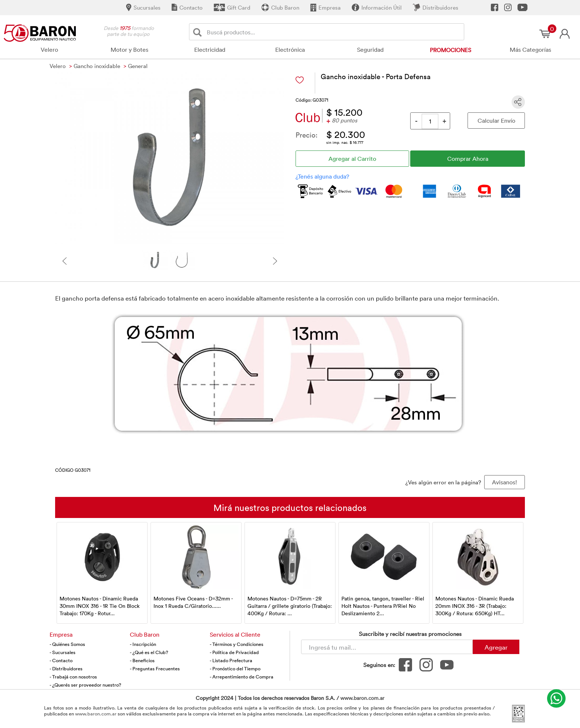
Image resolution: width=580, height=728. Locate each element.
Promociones (451, 50)
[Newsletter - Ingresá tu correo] (387, 647)
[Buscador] (334, 32)
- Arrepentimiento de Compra (242, 677)
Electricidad (210, 50)
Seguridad (370, 50)
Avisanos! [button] (505, 482)
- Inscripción (143, 644)
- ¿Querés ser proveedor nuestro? (85, 685)
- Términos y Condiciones (237, 644)
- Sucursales (63, 652)
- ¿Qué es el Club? (149, 652)
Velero (49, 50)
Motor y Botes (129, 50)
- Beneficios (142, 660)
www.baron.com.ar (362, 698)
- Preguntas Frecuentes (155, 668)
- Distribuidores (66, 668)
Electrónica (290, 50)
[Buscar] (199, 32)
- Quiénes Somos (67, 644)
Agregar (496, 647)
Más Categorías (530, 50)
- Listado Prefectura (231, 660)
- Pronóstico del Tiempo (235, 668)
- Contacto (61, 660)
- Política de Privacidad (234, 652)
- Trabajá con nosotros (73, 677)
